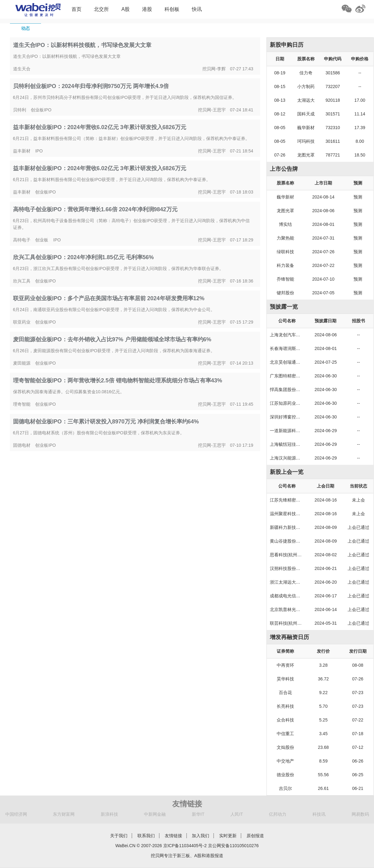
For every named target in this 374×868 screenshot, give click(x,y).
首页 (76, 9)
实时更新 (228, 836)
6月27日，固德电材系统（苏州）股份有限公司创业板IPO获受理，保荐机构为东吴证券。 (99, 433)
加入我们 (201, 836)
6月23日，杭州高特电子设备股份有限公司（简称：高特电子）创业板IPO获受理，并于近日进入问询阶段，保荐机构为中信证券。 (131, 224)
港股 (147, 9)
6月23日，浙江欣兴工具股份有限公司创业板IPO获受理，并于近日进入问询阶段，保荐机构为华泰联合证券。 (118, 268)
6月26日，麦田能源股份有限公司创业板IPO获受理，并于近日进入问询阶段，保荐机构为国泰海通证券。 (114, 351)
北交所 (101, 9)
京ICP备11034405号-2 (185, 846)
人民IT (237, 814)
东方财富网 (64, 814)
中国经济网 (16, 814)
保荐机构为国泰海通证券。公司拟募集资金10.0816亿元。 (69, 392)
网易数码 (360, 814)
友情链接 (173, 836)
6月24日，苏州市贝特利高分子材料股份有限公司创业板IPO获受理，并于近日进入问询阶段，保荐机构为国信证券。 (125, 97)
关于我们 (119, 836)
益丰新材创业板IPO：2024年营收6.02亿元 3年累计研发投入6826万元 (100, 127)
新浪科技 (109, 814)
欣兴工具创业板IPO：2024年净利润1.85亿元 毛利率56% (83, 257)
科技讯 (319, 814)
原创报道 (255, 836)
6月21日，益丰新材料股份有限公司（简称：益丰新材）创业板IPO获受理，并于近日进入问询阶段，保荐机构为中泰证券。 (131, 138)
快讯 (197, 9)
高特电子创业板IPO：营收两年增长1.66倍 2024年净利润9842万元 (95, 209)
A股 (125, 9)
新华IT (198, 814)
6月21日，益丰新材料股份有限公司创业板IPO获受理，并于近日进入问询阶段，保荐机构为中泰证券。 (112, 180)
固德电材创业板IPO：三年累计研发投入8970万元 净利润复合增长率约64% (106, 422)
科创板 (172, 9)
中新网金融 (155, 814)
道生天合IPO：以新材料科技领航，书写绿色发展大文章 (82, 45)
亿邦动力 (278, 814)
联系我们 (146, 836)
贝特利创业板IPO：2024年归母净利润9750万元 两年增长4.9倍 (91, 86)
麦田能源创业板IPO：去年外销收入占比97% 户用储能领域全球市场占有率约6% (112, 339)
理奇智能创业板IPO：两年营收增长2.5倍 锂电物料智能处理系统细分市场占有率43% (118, 380)
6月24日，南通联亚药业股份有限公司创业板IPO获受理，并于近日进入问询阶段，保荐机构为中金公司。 (114, 310)
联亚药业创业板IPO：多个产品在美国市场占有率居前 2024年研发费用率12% (109, 298)
